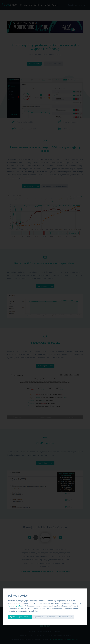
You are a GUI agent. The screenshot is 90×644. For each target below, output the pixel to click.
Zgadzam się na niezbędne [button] (45, 617)
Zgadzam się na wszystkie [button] (20, 617)
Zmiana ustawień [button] (66, 617)
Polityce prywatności (16, 606)
